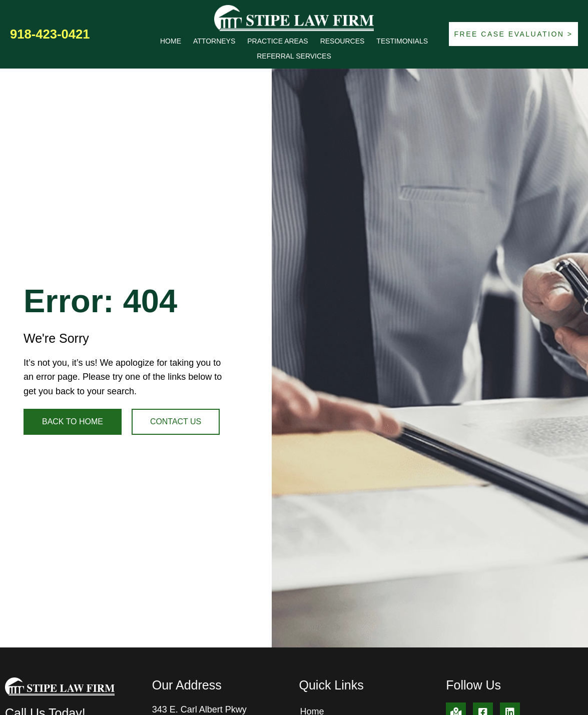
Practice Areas (277, 41)
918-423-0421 (50, 34)
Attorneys (214, 41)
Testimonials (402, 41)
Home (171, 41)
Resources (343, 41)
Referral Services (294, 56)
